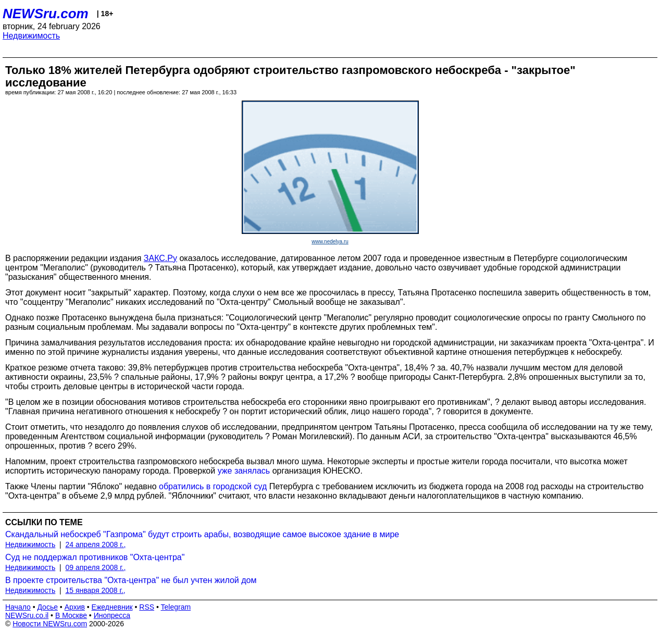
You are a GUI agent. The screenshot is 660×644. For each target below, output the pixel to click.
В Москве (71, 615)
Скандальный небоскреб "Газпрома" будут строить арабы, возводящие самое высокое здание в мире (202, 534)
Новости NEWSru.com (50, 624)
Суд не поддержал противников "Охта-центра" (95, 557)
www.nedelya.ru (330, 241)
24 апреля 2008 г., (96, 544)
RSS (147, 607)
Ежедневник (112, 607)
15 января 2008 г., (96, 590)
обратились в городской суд (213, 486)
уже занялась (244, 471)
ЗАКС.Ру (160, 258)
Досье (47, 607)
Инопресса (112, 615)
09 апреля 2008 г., (96, 567)
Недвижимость (31, 36)
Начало (18, 607)
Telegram (176, 607)
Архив (75, 607)
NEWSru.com (46, 14)
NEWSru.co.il (27, 615)
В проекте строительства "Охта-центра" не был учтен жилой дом (131, 580)
